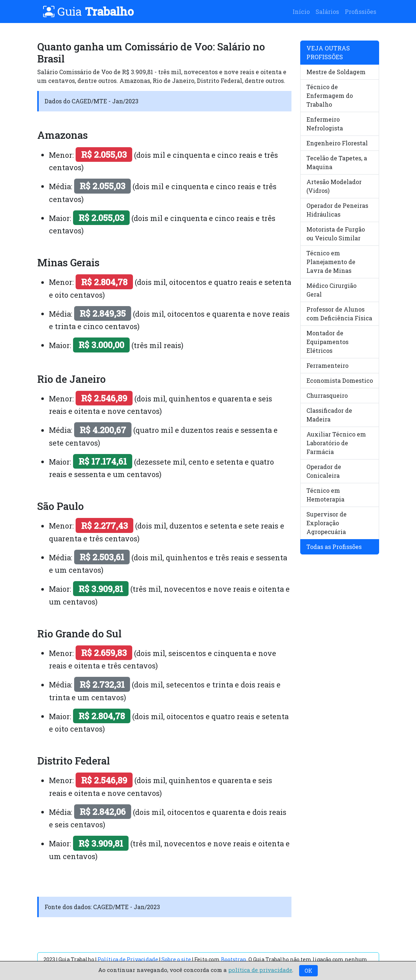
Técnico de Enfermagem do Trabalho (330, 96)
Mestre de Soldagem (336, 72)
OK (308, 971)
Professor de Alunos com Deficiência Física (339, 314)
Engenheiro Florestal (337, 143)
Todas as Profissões (334, 547)
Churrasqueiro (327, 395)
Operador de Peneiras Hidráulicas (337, 210)
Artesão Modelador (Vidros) (334, 186)
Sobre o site (176, 959)
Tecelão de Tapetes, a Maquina (337, 162)
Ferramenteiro (327, 365)
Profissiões (360, 12)
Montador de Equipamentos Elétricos (327, 342)
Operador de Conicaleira (324, 471)
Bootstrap (234, 959)
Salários (327, 12)
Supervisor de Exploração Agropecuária (327, 523)
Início (301, 12)
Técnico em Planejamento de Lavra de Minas (331, 262)
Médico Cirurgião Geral (331, 290)
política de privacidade (260, 970)
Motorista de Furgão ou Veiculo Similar (336, 234)
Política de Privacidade (128, 959)
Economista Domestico (340, 380)
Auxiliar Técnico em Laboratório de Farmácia (336, 443)
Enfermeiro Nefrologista (325, 124)
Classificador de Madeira (329, 415)
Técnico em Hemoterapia (325, 495)
